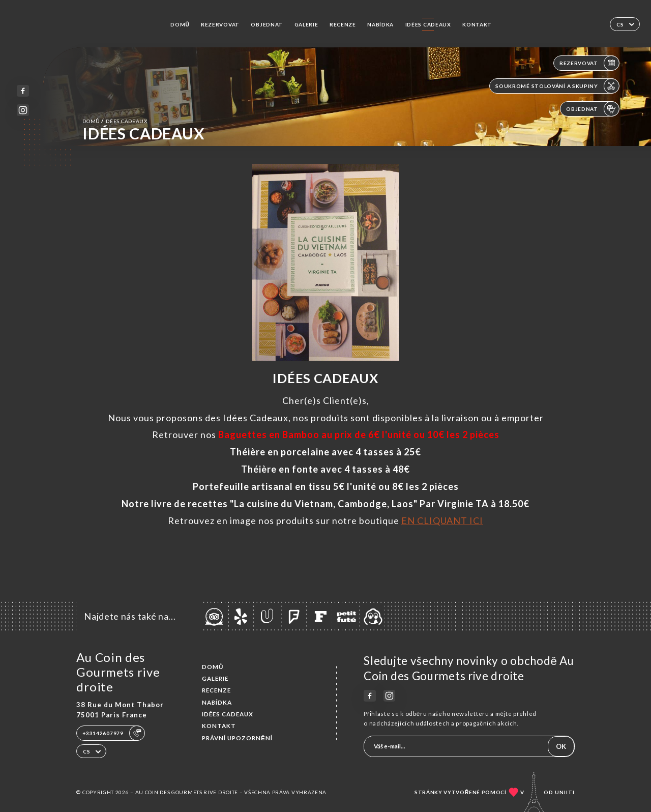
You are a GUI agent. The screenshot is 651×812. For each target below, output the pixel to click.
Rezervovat (220, 24)
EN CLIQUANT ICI (442, 521)
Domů (180, 24)
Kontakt (477, 24)
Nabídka (380, 24)
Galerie (306, 24)
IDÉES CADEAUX (428, 24)
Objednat (267, 24)
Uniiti (565, 792)
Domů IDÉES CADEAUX (115, 121)
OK (561, 746)
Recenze (343, 24)
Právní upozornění (237, 738)
